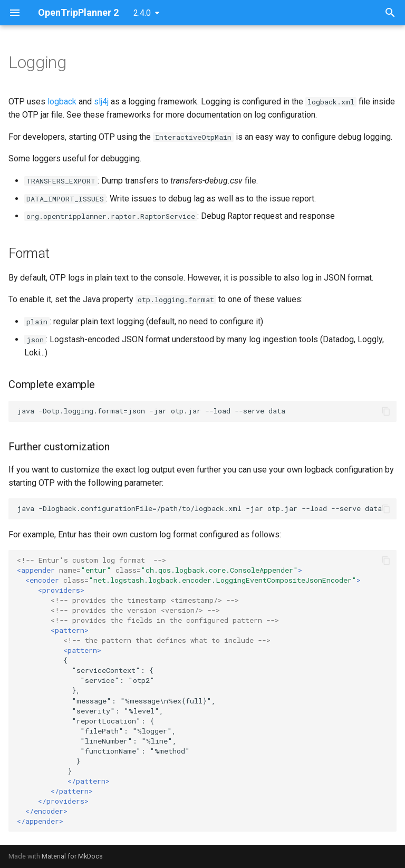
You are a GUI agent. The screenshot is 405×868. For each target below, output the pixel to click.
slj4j (101, 102)
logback (62, 102)
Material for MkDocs (72, 856)
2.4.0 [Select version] (142, 13)
